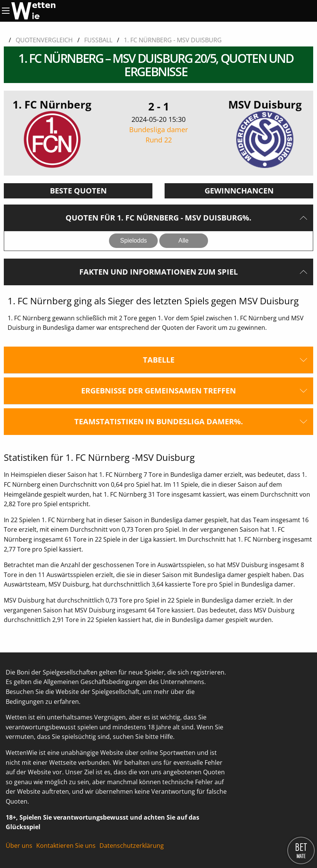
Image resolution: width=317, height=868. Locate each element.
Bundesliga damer (159, 135)
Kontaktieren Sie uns (66, 846)
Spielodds (133, 241)
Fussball (98, 40)
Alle (183, 241)
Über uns (19, 846)
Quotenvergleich (44, 40)
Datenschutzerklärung (132, 846)
